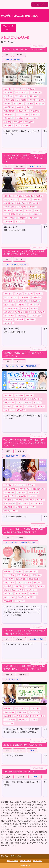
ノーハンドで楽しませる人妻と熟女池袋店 (21, 542)
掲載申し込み (25, 861)
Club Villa (35, 777)
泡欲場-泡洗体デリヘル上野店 (16, 456)
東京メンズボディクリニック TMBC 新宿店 (21, 366)
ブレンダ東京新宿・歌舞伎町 (16, 264)
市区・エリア (8, 26)
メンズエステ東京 (36, 639)
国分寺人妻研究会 (12, 679)
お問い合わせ (12, 861)
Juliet (32, 750)
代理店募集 (38, 861)
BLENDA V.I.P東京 (37, 167)
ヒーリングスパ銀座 (13, 60)
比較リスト (40, 5)
